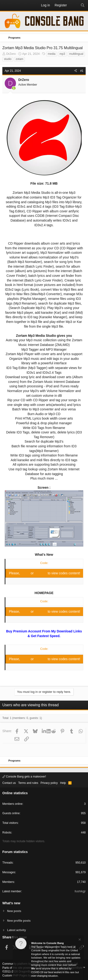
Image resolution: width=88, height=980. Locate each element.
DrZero (11, 54)
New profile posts (19, 921)
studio (8, 59)
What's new (11, 903)
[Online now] (14, 88)
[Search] (83, 5)
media (52, 54)
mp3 (62, 54)
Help (63, 783)
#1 (82, 71)
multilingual (76, 54)
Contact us (9, 783)
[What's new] (74, 5)
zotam (20, 59)
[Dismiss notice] (79, 940)
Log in (26, 573)
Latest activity (16, 930)
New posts (14, 911)
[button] (6, 5)
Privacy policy (49, 783)
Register (41, 573)
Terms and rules (28, 783)
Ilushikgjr (80, 891)
